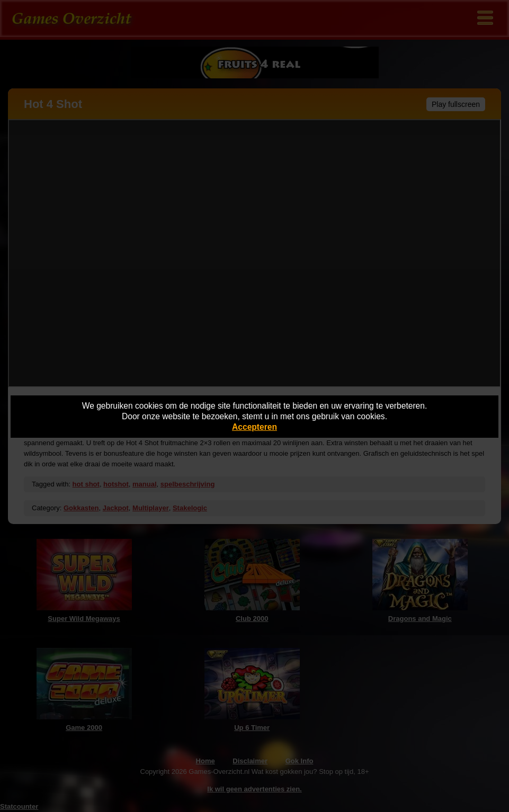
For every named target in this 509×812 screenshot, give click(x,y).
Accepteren (254, 427)
